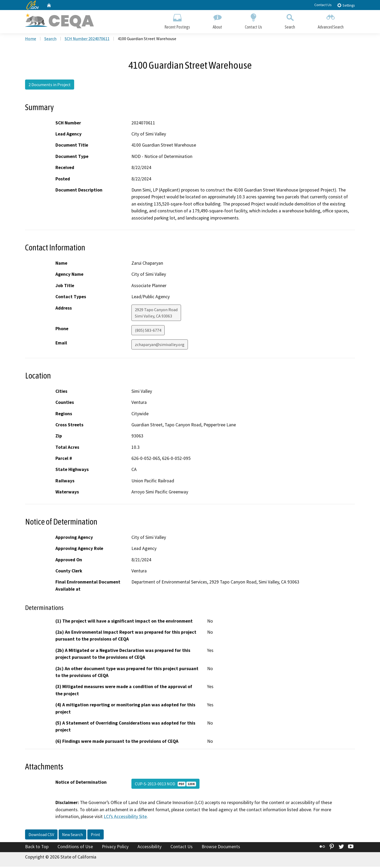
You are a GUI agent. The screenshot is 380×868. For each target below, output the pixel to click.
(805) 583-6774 (148, 331)
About (217, 20)
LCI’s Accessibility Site (125, 818)
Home (31, 40)
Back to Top (37, 848)
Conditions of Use (75, 848)
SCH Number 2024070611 (87, 40)
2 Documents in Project (50, 86)
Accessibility (149, 848)
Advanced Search (331, 20)
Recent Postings (177, 20)
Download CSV (41, 836)
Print (96, 836)
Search (290, 20)
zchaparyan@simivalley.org (160, 346)
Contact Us (323, 5)
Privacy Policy (115, 848)
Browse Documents (221, 848)
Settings (346, 5)
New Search (72, 836)
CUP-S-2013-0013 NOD (165, 785)
